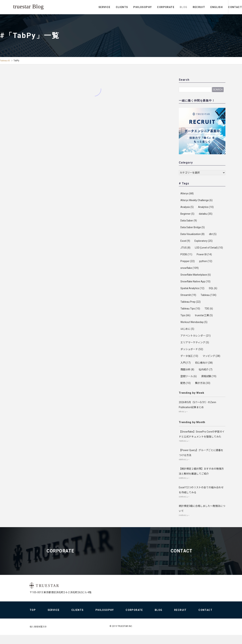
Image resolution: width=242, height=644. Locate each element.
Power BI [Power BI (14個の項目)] (204, 254)
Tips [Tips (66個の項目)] (185, 315)
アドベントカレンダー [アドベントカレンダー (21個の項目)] (196, 336)
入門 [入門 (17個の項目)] (186, 363)
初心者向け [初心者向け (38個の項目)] (204, 363)
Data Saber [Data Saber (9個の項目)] (189, 221)
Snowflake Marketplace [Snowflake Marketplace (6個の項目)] (196, 275)
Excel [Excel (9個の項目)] (185, 241)
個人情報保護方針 (38, 636)
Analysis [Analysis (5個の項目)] (187, 207)
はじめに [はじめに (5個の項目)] (187, 329)
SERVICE (90, 7)
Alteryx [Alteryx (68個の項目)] (187, 193)
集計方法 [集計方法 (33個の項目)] (203, 383)
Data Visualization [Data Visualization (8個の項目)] (192, 234)
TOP (33, 619)
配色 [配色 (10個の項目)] (186, 383)
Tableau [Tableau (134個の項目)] (208, 295)
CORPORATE (151, 7)
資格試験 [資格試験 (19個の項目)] (209, 376)
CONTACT (228, 7)
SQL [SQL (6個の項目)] (213, 288)
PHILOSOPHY (128, 7)
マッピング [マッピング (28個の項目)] (211, 356)
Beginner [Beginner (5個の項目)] (187, 214)
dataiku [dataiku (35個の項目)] (206, 214)
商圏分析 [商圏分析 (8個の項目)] (187, 369)
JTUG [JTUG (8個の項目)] (185, 248)
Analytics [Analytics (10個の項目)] (206, 207)
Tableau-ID (5, 61)
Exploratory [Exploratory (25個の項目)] (204, 241)
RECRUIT (184, 7)
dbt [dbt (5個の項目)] (213, 234)
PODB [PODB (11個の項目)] (186, 254)
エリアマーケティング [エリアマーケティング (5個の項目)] (195, 342)
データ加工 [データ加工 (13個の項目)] (189, 356)
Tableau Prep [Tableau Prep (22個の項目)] (191, 302)
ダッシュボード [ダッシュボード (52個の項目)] (192, 349)
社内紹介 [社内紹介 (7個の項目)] (206, 369)
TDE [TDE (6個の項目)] (209, 309)
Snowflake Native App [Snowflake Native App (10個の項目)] (195, 281)
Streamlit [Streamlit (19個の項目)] (188, 295)
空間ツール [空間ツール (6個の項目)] (189, 376)
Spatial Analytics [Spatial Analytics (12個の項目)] (192, 288)
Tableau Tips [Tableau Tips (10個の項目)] (190, 309)
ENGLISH (202, 7)
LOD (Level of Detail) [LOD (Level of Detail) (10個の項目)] (209, 248)
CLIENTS (107, 7)
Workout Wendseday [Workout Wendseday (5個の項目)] (194, 322)
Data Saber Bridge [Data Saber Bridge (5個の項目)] (193, 227)
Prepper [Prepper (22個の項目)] (188, 261)
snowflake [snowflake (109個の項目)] (190, 268)
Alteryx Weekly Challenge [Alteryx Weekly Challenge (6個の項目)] (196, 200)
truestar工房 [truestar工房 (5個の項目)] (204, 315)
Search (218, 90)
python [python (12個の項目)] (206, 261)
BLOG (169, 7)
